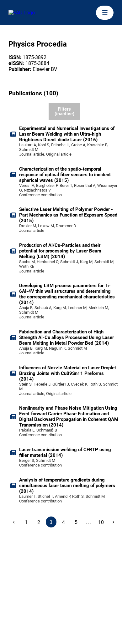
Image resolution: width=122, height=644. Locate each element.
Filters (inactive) (64, 111)
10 (101, 522)
